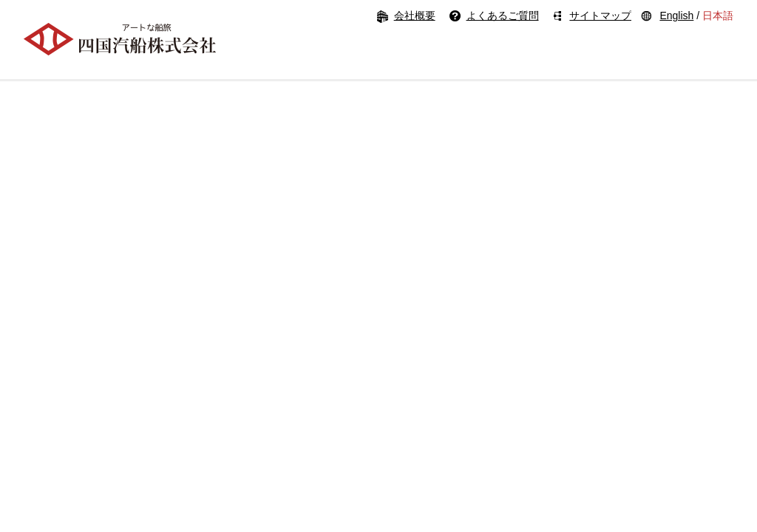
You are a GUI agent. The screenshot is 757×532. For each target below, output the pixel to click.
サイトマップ (600, 16)
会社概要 (415, 16)
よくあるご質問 (503, 16)
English (676, 16)
